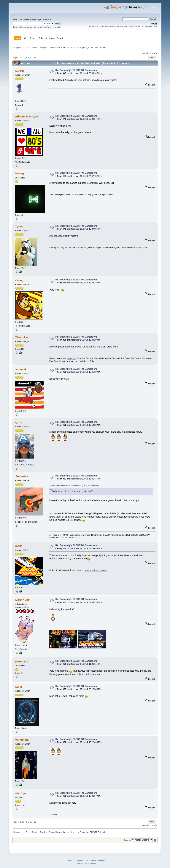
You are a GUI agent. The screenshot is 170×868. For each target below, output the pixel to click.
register (48, 19)
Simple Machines (98, 860)
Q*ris (19, 422)
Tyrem (19, 226)
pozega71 (22, 661)
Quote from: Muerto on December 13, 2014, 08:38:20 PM (75, 486)
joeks (19, 546)
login (39, 19)
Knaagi (20, 173)
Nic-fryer (21, 793)
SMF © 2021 (84, 860)
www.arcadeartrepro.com (96, 570)
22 (35, 58)
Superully (22, 476)
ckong (19, 280)
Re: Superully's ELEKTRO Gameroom (76, 70)
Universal (71, 358)
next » (155, 53)
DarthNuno (22, 600)
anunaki (21, 369)
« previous (146, 53)
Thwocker (22, 337)
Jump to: (127, 840)
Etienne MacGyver (27, 116)
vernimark (22, 740)
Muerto (20, 71)
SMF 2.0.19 (73, 860)
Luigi (19, 687)
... (32, 58)
